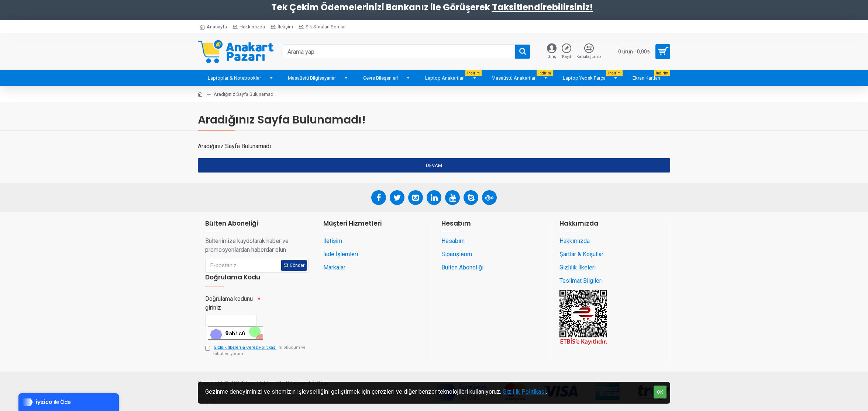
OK (660, 392)
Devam (434, 165)
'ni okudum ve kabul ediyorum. (255, 350)
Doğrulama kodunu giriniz (229, 300)
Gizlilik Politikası (524, 392)
